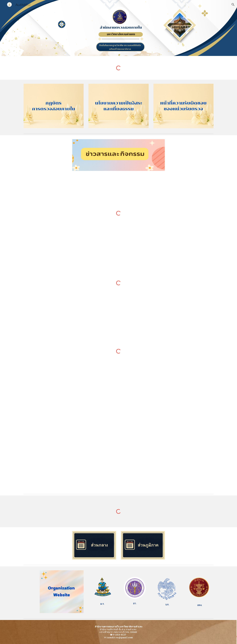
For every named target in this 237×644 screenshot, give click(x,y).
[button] (233, 5)
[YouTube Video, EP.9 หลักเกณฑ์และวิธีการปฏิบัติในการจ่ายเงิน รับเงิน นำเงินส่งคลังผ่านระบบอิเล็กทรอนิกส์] (62, 466)
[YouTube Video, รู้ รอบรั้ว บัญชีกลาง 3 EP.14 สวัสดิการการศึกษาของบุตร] (62, 414)
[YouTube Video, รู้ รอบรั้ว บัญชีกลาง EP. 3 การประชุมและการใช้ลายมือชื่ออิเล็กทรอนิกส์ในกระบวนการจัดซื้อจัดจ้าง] (175, 414)
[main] (102, 604)
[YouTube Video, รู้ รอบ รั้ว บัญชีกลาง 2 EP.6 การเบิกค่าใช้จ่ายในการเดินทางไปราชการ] (175, 466)
